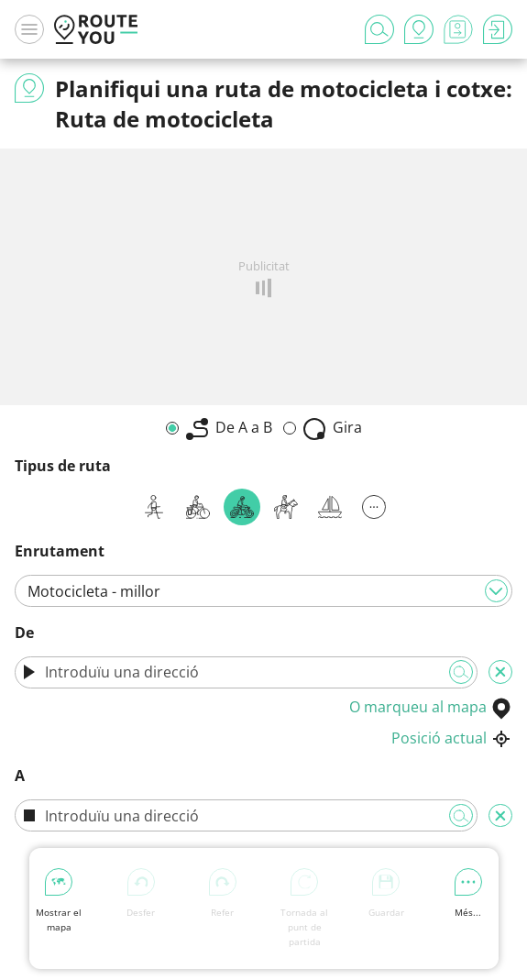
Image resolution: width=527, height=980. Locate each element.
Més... (468, 893)
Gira (333, 429)
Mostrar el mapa (59, 901)
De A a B (229, 429)
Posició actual (452, 738)
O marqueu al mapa (431, 707)
